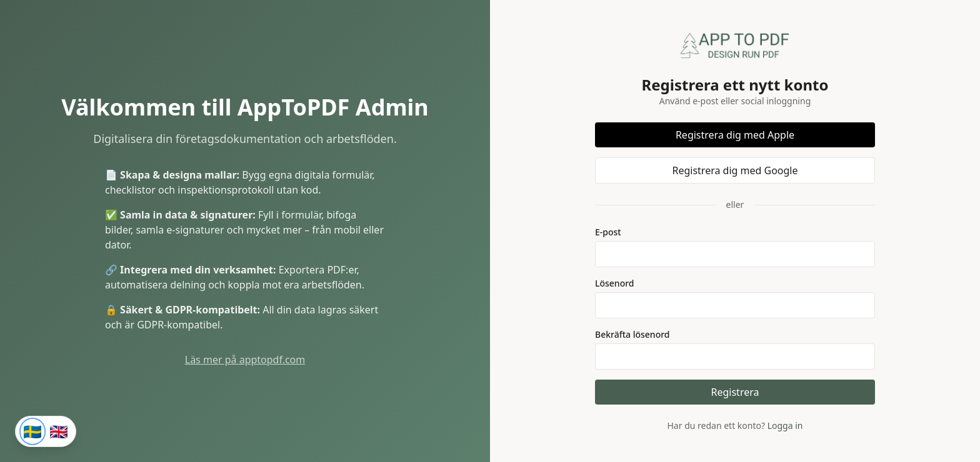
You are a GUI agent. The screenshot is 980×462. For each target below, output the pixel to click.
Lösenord (615, 283)
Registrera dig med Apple (735, 135)
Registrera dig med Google (735, 170)
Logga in (785, 425)
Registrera (735, 392)
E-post (608, 232)
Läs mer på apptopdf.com (245, 360)
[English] (59, 431)
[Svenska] (32, 431)
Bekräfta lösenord (632, 334)
